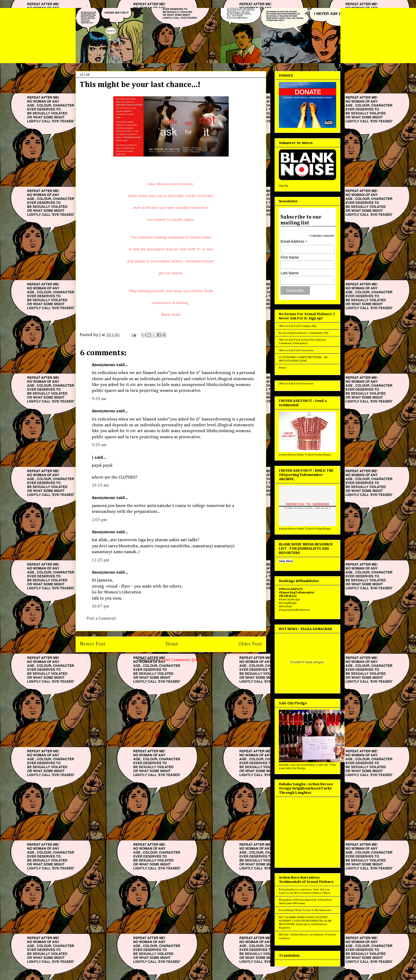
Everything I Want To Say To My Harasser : (305, 910)
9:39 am (99, 399)
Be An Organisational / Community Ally (304, 333)
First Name (289, 257)
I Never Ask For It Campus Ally (298, 326)
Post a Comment (101, 619)
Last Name (289, 273)
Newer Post (93, 644)
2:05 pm (99, 520)
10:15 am (100, 485)
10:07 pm (101, 606)
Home (172, 644)
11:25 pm (101, 560)
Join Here (286, 561)
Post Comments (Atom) (183, 660)
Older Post (250, 644)
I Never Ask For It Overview (296, 350)
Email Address (294, 242)
